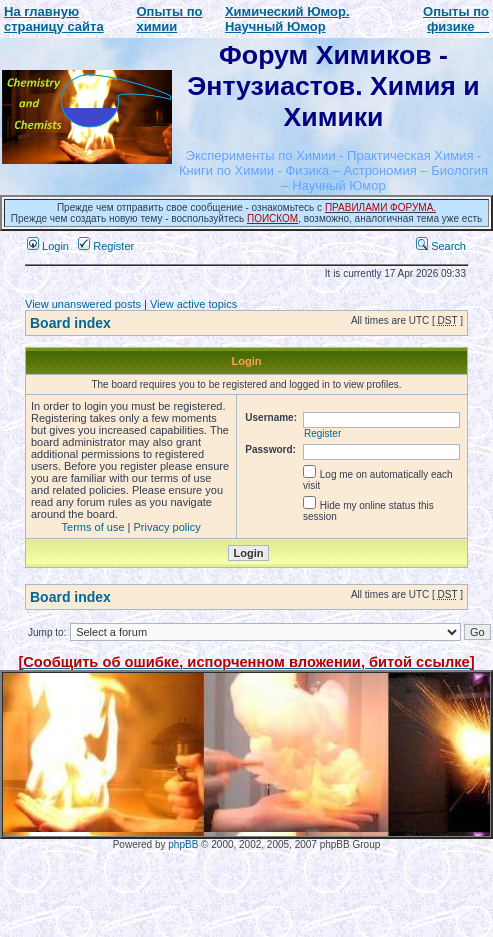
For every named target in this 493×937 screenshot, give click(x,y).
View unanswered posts (83, 304)
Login (48, 246)
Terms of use (93, 527)
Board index (70, 323)
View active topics (193, 304)
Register (106, 246)
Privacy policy (167, 527)
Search (441, 246)
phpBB (183, 844)
